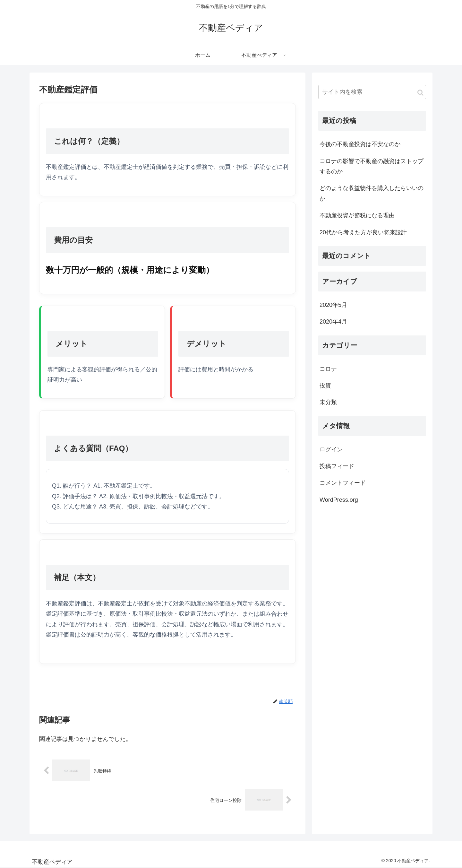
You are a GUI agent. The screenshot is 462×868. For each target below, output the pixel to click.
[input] (372, 92)
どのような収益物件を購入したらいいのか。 (372, 193)
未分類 (328, 402)
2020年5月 (333, 305)
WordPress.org (339, 500)
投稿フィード (337, 466)
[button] (420, 93)
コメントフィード (343, 483)
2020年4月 (333, 322)
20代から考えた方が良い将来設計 (363, 232)
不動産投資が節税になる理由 (357, 215)
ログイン (331, 449)
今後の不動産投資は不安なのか (360, 144)
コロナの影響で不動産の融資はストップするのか (372, 166)
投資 (325, 386)
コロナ (328, 369)
